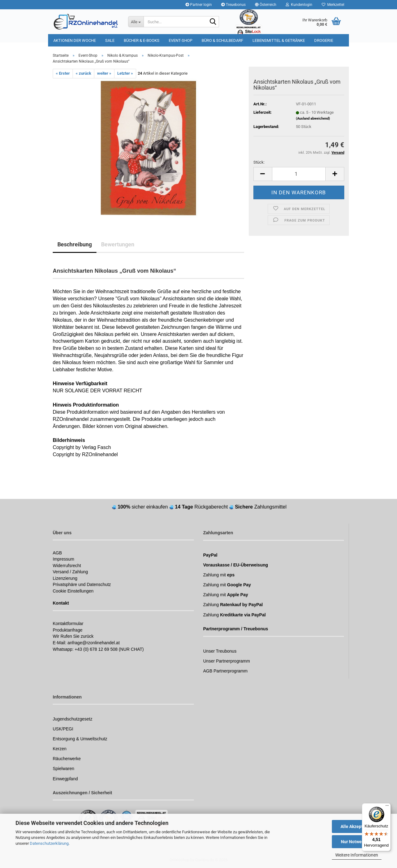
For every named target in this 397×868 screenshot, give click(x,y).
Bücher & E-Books (142, 40)
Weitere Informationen (357, 855)
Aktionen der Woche (75, 40)
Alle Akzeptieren (357, 826)
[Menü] (387, 807)
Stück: (259, 162)
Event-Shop (181, 40)
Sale (110, 40)
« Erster (63, 73)
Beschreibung (75, 244)
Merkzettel (333, 5)
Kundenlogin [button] (299, 5)
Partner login (199, 5)
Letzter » (125, 73)
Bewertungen (118, 244)
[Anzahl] (299, 174)
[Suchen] (213, 22)
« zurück (83, 73)
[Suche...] (136, 22)
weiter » (104, 73)
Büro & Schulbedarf (222, 40)
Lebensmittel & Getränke (279, 40)
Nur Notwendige (357, 842)
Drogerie (324, 40)
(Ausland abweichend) (313, 119)
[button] (266, 5)
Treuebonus (233, 5)
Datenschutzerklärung (49, 843)
